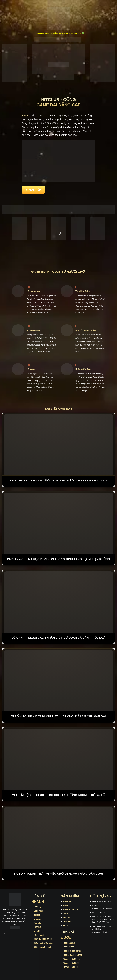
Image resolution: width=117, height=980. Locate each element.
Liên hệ (37, 931)
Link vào (38, 919)
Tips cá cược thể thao (73, 955)
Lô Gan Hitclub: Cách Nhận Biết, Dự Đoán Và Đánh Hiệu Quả (58, 638)
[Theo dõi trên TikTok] (13, 934)
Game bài (67, 901)
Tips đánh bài (69, 943)
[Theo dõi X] (17, 934)
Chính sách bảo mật (43, 947)
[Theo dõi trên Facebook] (5, 934)
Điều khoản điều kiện (43, 943)
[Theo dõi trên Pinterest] (15, 939)
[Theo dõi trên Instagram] (9, 934)
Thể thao (67, 921)
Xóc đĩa (66, 917)
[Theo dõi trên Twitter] (20, 934)
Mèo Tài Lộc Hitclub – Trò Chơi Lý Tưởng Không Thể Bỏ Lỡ (58, 795)
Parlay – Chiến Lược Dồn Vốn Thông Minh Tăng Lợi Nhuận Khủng (58, 559)
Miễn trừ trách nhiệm (43, 939)
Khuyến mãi (39, 935)
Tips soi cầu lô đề (71, 963)
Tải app (37, 915)
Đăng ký (38, 907)
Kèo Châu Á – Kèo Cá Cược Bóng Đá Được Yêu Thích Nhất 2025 (58, 481)
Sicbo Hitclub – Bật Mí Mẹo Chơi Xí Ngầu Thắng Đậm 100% (58, 874)
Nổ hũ (66, 905)
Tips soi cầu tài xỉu (71, 959)
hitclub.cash (77, 33)
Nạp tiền (38, 923)
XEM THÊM (35, 190)
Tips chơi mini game (72, 951)
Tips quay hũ (69, 947)
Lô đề (66, 926)
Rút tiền (37, 927)
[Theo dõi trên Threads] (24, 934)
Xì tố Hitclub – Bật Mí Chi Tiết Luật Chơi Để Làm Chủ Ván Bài (58, 716)
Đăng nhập (39, 911)
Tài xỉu (66, 914)
